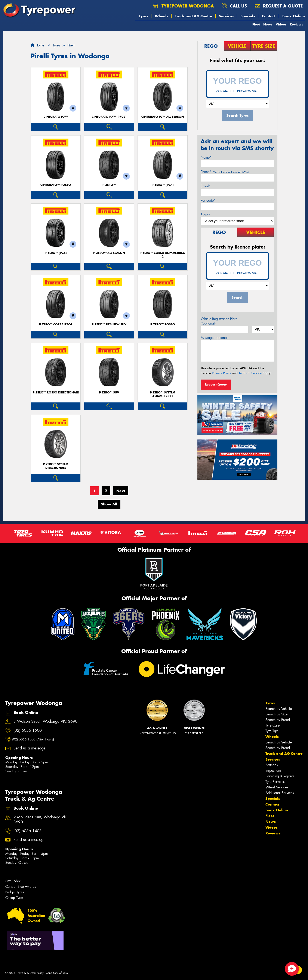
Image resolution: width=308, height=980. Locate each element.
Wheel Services (277, 787)
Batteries (272, 765)
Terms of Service (250, 373)
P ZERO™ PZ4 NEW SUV (109, 324)
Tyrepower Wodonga (184, 6)
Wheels (161, 16)
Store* (205, 215)
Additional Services (280, 793)
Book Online (294, 16)
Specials (248, 16)
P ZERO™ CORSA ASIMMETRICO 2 (163, 255)
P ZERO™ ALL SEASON (109, 253)
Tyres (143, 16)
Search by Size (276, 714)
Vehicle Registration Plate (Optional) (219, 321)
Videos (281, 24)
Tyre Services (275, 782)
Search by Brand (278, 720)
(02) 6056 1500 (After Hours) (33, 739)
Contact (269, 16)
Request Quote (216, 384)
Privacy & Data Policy (30, 973)
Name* (206, 157)
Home (37, 45)
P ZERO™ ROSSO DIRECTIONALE (56, 392)
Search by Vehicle (279, 709)
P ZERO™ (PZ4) (163, 185)
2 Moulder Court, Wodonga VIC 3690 (41, 820)
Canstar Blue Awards (21, 887)
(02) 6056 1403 (28, 831)
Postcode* (208, 200)
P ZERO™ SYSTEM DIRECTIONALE (56, 466)
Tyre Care (272, 725)
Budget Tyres (15, 892)
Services (226, 16)
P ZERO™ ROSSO (163, 324)
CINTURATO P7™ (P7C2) (109, 117)
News (268, 24)
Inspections (273, 771)
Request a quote (279, 6)
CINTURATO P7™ (56, 117)
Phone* (225, 172)
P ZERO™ (109, 185)
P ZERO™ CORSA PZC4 (56, 324)
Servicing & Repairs (280, 776)
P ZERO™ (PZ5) (56, 253)
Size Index (13, 881)
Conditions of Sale (57, 973)
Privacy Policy (221, 373)
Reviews (296, 24)
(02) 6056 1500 (28, 731)
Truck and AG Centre (194, 16)
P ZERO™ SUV (109, 392)
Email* (206, 186)
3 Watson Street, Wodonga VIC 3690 (45, 722)
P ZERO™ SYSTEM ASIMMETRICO (163, 394)
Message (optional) (215, 338)
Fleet (256, 24)
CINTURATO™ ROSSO (56, 185)
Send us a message (29, 748)
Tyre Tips (272, 731)
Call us (234, 6)
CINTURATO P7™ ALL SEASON (163, 117)
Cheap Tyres (14, 898)
